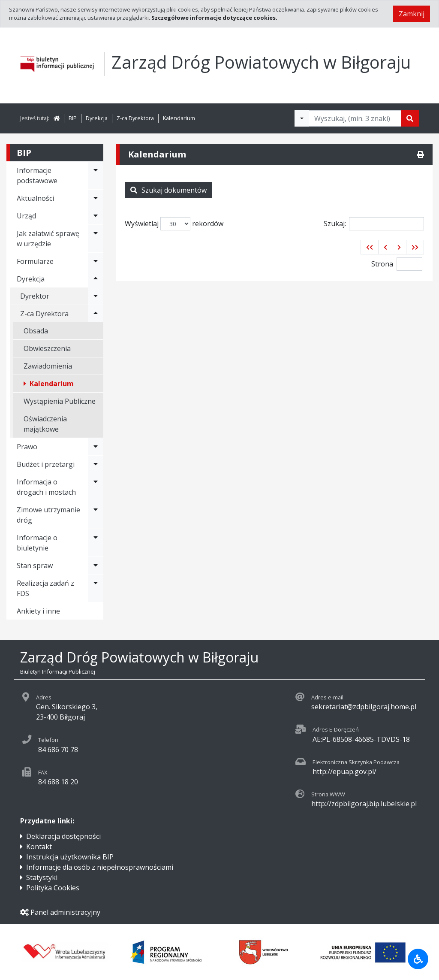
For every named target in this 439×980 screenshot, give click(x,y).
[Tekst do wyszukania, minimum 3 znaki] (355, 118)
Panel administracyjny (60, 912)
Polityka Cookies (53, 888)
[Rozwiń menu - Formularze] (96, 261)
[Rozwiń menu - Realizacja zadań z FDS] (96, 588)
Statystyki (42, 877)
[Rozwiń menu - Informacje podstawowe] (96, 175)
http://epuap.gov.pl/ (344, 771)
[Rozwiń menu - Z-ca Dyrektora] (96, 314)
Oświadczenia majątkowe (45, 424)
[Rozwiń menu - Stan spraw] (96, 566)
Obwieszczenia (47, 348)
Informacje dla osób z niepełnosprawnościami (100, 867)
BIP (73, 118)
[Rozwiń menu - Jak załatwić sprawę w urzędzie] (96, 239)
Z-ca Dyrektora (135, 118)
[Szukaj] (410, 118)
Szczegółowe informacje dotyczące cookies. (214, 18)
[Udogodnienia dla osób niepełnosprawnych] (418, 959)
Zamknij (412, 14)
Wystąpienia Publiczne (60, 401)
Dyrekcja (97, 118)
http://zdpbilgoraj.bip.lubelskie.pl (364, 804)
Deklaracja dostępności (63, 836)
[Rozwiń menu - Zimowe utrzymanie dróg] (96, 515)
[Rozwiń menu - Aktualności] (96, 198)
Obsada (36, 331)
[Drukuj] (421, 154)
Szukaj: (374, 224)
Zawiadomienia (48, 366)
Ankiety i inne (38, 611)
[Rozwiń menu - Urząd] (96, 216)
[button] (370, 247)
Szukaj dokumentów (168, 190)
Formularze (35, 261)
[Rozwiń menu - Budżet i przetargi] (96, 464)
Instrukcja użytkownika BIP (70, 857)
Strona (382, 264)
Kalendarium (179, 118)
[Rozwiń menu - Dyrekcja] (96, 279)
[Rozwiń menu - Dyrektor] (96, 296)
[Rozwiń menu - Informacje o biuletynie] (96, 543)
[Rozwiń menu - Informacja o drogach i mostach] (96, 487)
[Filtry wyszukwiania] (302, 118)
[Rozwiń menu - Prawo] (96, 447)
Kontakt (39, 847)
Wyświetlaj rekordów (174, 224)
